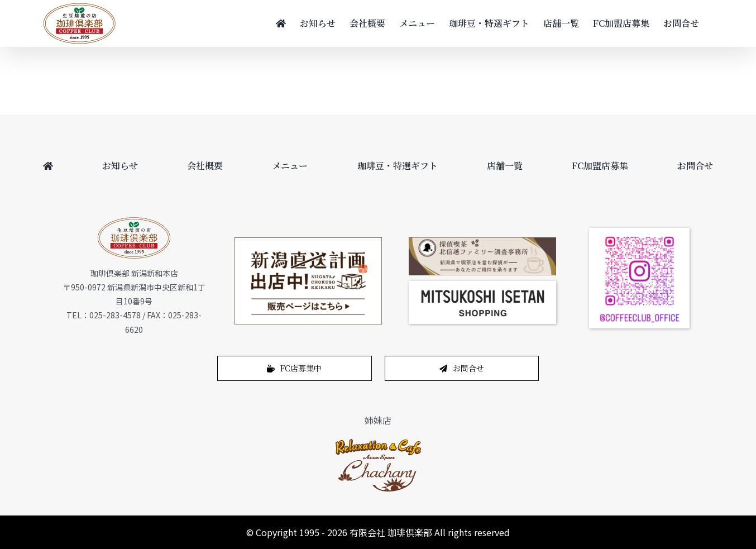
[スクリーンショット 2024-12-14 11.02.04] (482, 285)
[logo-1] (378, 442)
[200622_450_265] (308, 242)
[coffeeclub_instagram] (639, 232)
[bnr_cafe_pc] (482, 242)
